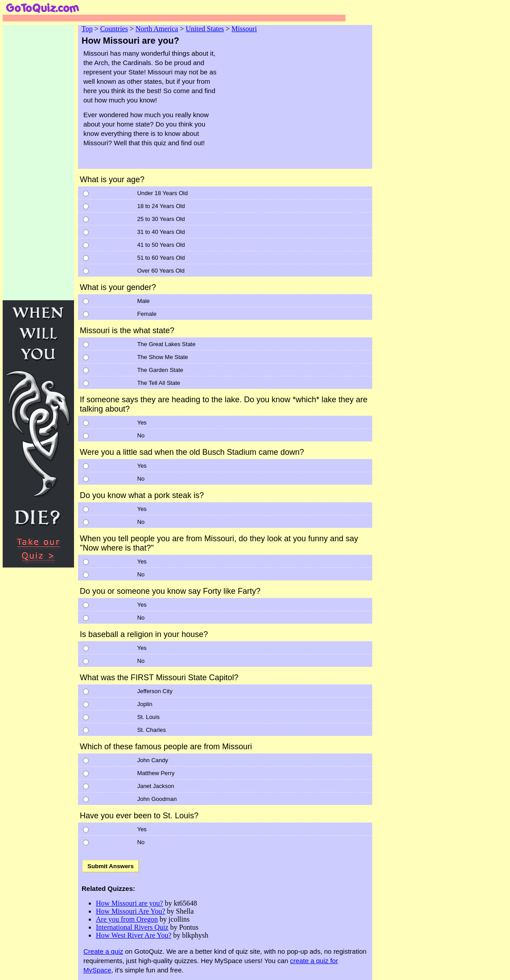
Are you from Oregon (127, 919)
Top (87, 29)
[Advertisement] (304, 106)
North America (157, 29)
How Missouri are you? (130, 903)
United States (205, 29)
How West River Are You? (134, 935)
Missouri (244, 29)
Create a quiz (103, 951)
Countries (114, 29)
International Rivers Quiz (132, 927)
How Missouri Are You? (131, 911)
